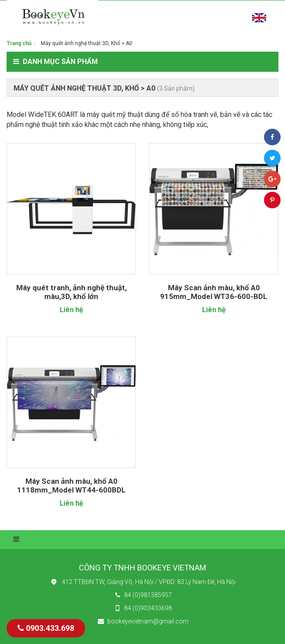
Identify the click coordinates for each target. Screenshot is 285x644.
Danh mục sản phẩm (55, 62)
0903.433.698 (46, 628)
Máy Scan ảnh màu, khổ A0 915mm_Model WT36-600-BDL (214, 292)
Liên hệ (71, 310)
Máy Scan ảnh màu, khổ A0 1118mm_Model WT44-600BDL (71, 486)
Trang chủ (19, 43)
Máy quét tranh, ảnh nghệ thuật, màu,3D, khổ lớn (71, 292)
